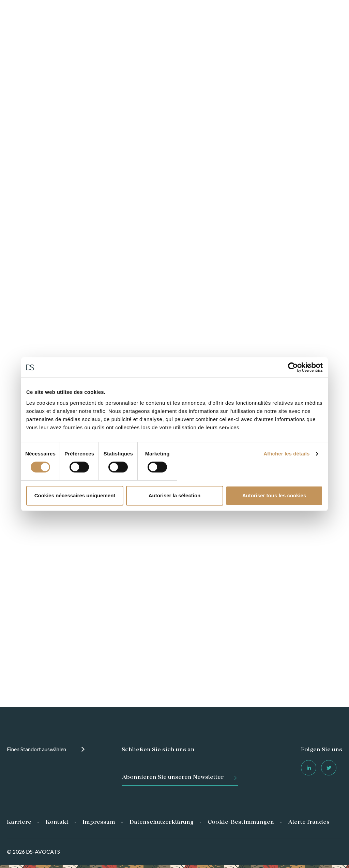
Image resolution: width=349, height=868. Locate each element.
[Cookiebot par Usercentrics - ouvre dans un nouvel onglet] (293, 367)
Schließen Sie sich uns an (158, 750)
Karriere (19, 822)
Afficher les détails (286, 454)
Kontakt (57, 822)
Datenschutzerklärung (162, 822)
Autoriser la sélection (175, 495)
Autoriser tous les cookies (274, 495)
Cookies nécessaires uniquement (75, 495)
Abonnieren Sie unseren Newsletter (173, 777)
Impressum (99, 822)
